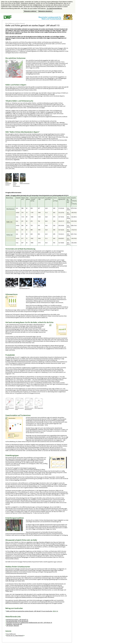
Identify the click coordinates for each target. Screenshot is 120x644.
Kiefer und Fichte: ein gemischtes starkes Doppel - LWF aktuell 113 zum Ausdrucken (32, 611)
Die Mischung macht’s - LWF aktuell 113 (17, 620)
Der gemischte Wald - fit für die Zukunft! (17, 621)
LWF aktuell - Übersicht (13, 626)
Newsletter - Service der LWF (14, 624)
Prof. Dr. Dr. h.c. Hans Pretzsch (15, 635)
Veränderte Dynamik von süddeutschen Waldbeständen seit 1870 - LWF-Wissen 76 (29, 623)
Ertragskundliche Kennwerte (13, 193)
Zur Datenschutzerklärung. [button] (55, 8)
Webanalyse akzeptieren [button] (45, 11)
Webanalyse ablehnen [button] (30, 11)
